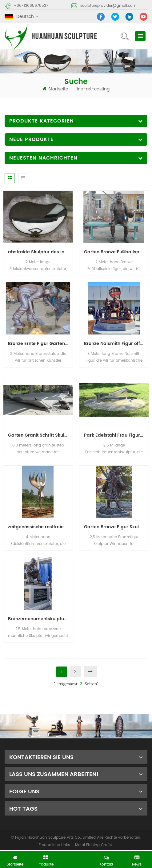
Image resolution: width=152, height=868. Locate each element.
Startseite (55, 89)
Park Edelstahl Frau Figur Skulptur (116, 435)
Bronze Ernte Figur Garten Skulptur (40, 344)
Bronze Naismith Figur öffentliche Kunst (116, 344)
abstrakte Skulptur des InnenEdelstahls (40, 252)
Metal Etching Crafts (93, 845)
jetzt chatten (78, 858)
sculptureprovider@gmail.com (108, 6)
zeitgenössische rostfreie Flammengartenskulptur (40, 527)
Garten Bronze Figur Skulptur (116, 527)
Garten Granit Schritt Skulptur (40, 435)
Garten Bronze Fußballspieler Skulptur (116, 252)
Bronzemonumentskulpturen (40, 619)
